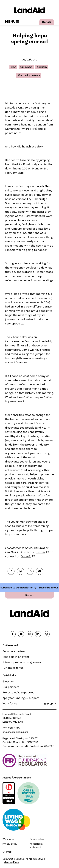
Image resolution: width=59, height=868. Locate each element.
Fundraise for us (13, 668)
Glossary (8, 682)
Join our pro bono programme (22, 662)
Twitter (40, 552)
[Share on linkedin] (38, 634)
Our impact (26, 67)
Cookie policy (37, 839)
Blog (13, 67)
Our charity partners (29, 75)
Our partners (11, 687)
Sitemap (7, 852)
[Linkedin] (30, 571)
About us (42, 67)
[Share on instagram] (30, 634)
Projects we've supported (18, 693)
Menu (12, 21)
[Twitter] (21, 571)
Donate (47, 22)
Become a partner (14, 651)
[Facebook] (11, 571)
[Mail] (40, 571)
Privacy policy (10, 844)
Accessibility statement (36, 846)
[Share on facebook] (13, 634)
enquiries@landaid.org (15, 732)
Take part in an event (16, 657)
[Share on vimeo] (47, 634)
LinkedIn (26, 556)
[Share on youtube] (21, 634)
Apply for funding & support (21, 698)
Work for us (10, 704)
